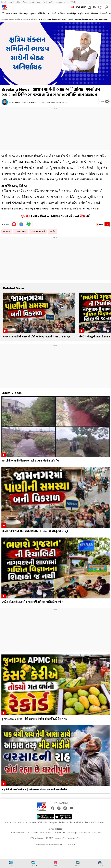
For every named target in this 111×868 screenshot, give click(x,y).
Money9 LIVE (74, 838)
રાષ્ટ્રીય (81, 13)
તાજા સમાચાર (12, 13)
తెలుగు (25, 2)
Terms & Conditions (94, 822)
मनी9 (66, 2)
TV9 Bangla (72, 833)
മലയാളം (59, 2)
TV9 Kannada (59, 833)
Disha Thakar (35, 102)
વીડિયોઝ (42, 13)
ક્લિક (82, 216)
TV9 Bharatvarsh (16, 833)
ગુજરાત (33, 13)
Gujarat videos (31, 19)
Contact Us (11, 822)
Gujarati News (8, 19)
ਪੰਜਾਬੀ (45, 2)
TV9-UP (73, 2)
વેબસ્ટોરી (103, 13)
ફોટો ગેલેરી (52, 13)
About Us (23, 822)
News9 (11, 2)
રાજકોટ (52, 231)
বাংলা (39, 2)
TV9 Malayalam (37, 838)
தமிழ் (51, 2)
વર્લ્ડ (87, 13)
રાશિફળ (62, 13)
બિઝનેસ (94, 13)
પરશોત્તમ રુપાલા (20, 231)
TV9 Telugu (45, 833)
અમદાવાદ (7, 231)
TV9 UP (49, 838)
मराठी (32, 2)
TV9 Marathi (32, 833)
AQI (94, 7)
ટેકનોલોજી (71, 13)
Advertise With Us (38, 822)
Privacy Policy (76, 822)
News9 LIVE (60, 838)
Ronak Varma (15, 102)
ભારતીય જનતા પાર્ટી (38, 231)
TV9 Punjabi (85, 833)
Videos (19, 19)
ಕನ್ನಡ (18, 2)
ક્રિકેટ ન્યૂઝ (24, 13)
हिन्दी (4, 2)
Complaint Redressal (59, 822)
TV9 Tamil (97, 833)
